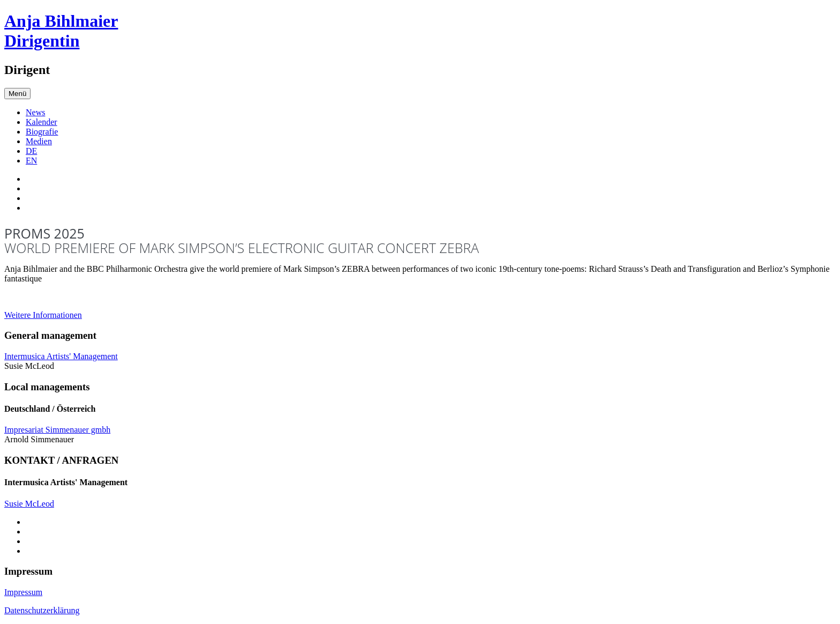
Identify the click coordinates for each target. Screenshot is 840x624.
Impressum (23, 592)
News (35, 112)
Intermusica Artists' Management (61, 356)
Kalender (42, 122)
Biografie (42, 132)
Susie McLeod (29, 504)
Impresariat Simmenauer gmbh (57, 430)
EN (31, 161)
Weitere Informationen (43, 315)
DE (31, 151)
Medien (39, 141)
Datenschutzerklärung (42, 610)
